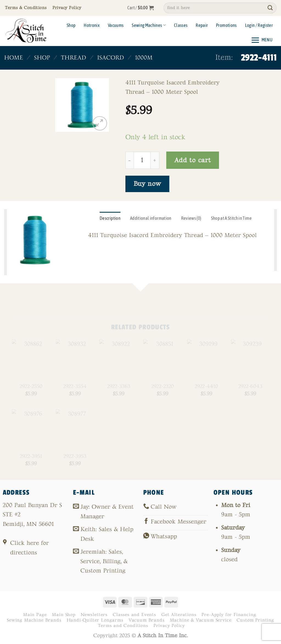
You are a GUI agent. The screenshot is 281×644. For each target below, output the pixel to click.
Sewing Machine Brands (34, 620)
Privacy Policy (169, 626)
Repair (202, 25)
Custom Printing (255, 620)
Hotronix (92, 25)
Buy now (147, 184)
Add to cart (193, 160)
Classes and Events (134, 615)
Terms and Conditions (123, 626)
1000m (144, 58)
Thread (74, 58)
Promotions (226, 25)
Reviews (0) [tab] (191, 218)
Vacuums (116, 25)
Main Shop (64, 615)
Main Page (35, 615)
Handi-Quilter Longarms (95, 620)
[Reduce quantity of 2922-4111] (130, 160)
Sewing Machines (149, 25)
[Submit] (270, 8)
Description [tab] (110, 218)
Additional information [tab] (151, 218)
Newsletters (94, 615)
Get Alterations (179, 615)
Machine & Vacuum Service (201, 620)
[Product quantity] (142, 160)
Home (14, 58)
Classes (181, 25)
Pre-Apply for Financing (229, 615)
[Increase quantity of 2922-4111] (155, 160)
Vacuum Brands (147, 620)
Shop (71, 25)
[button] (141, 8)
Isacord (111, 58)
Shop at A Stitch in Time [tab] (231, 218)
